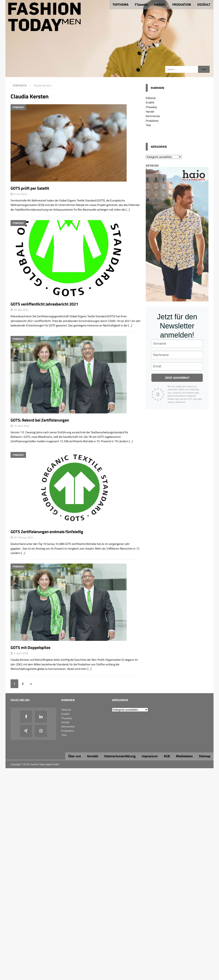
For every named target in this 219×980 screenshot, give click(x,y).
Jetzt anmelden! (177, 378)
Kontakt (93, 756)
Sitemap (205, 756)
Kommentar (153, 116)
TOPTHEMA (120, 4)
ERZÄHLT (204, 4)
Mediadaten (184, 756)
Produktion (152, 121)
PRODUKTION (182, 4)
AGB (167, 756)
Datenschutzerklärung (120, 756)
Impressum (150, 756)
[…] (128, 209)
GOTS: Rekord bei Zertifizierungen (40, 420)
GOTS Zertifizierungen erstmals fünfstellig (47, 532)
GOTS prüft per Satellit (30, 188)
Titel (148, 125)
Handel (150, 111)
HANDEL (160, 4)
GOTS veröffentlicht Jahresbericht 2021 (44, 304)
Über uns (75, 756)
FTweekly (141, 4)
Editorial (151, 98)
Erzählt (150, 102)
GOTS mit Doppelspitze (30, 647)
